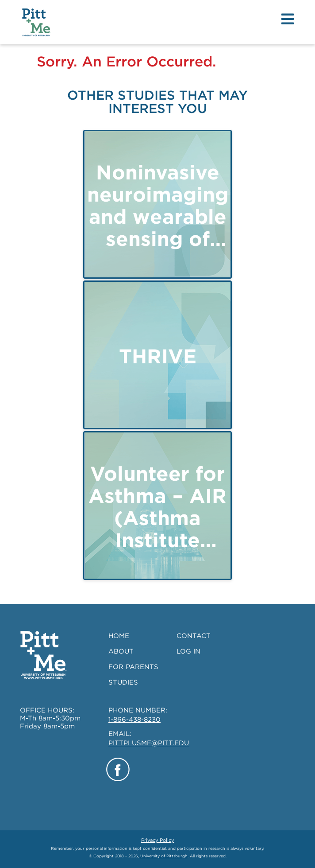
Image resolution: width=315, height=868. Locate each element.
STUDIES (123, 682)
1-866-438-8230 (134, 720)
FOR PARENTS (133, 667)
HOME (119, 636)
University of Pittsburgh (164, 856)
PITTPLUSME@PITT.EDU (149, 743)
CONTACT (194, 636)
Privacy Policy (158, 840)
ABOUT (121, 651)
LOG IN (188, 651)
